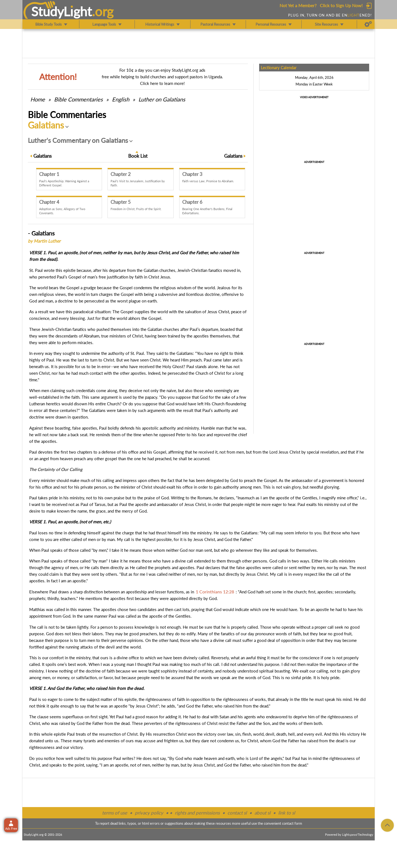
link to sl (287, 813)
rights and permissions (197, 813)
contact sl (237, 813)
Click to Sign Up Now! (341, 5)
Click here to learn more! (162, 83)
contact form (292, 823)
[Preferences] (368, 24)
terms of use (115, 813)
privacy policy (149, 813)
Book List (138, 156)
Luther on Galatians (162, 99)
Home (38, 99)
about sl (262, 813)
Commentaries (78, 99)
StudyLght (62, 11)
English (121, 99)
